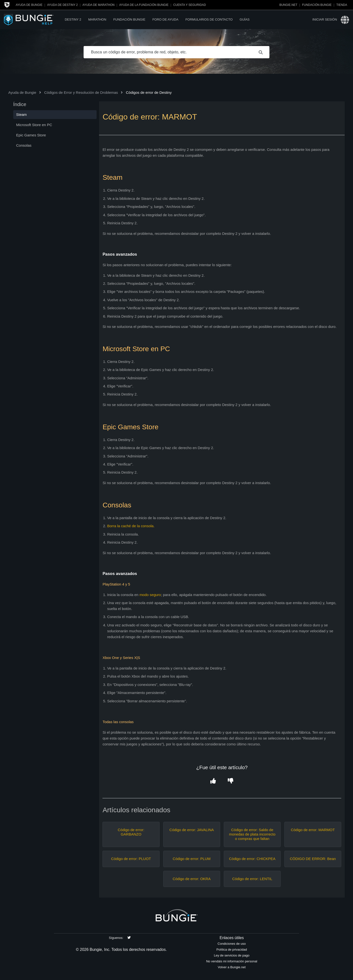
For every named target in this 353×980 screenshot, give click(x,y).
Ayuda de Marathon (98, 5)
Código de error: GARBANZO (131, 832)
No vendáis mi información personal (232, 961)
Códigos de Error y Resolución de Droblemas (81, 92)
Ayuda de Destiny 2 (62, 5)
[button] (213, 781)
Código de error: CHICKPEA (252, 859)
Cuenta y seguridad (190, 5)
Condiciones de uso (232, 944)
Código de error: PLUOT (131, 859)
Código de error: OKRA (192, 879)
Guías (245, 19)
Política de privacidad (232, 950)
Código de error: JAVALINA (192, 830)
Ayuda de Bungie (29, 5)
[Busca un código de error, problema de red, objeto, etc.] (176, 52)
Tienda (342, 5)
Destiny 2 (73, 19)
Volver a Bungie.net (232, 967)
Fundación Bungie (317, 5)
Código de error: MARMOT (313, 830)
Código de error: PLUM (192, 859)
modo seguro (150, 595)
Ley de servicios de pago (232, 955)
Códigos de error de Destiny (149, 92)
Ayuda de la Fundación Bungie (144, 5)
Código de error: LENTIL (252, 879)
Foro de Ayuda (165, 19)
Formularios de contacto (209, 19)
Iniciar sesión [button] (325, 19)
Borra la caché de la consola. (131, 526)
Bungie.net (288, 5)
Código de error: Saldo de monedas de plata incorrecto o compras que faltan (252, 834)
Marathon (97, 19)
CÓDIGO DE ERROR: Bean (313, 859)
